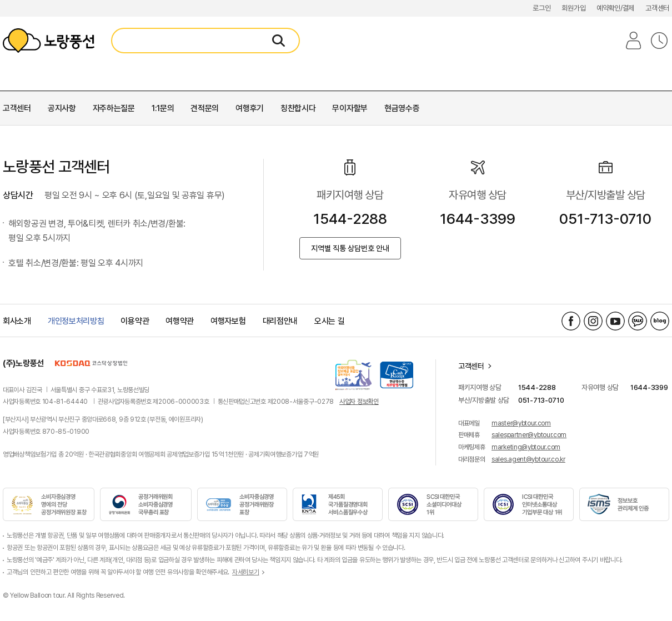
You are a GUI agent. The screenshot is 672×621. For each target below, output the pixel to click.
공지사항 (62, 108)
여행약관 (180, 321)
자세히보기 (246, 572)
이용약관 (135, 321)
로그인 (541, 8)
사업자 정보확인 (359, 402)
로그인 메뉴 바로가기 (0, 0)
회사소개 (17, 321)
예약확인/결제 (615, 8)
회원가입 (573, 8)
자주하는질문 (114, 108)
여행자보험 (228, 321)
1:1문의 (163, 108)
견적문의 (205, 108)
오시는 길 (330, 321)
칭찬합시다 (298, 108)
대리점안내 (280, 321)
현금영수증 (402, 108)
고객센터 (657, 8)
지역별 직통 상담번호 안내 (350, 248)
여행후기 (250, 108)
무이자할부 (350, 108)
